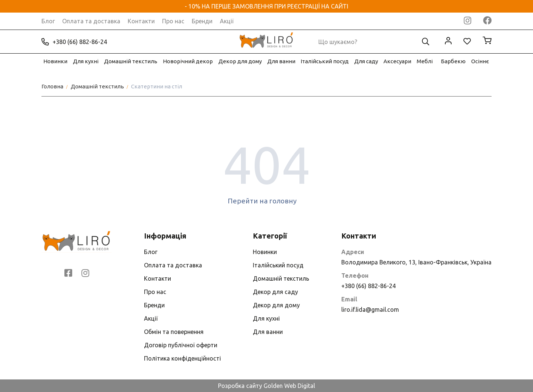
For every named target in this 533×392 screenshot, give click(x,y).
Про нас (173, 21)
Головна (52, 86)
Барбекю (453, 61)
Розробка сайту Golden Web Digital (266, 386)
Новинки (55, 61)
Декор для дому (240, 61)
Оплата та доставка (91, 21)
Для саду (366, 61)
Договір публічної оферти (181, 345)
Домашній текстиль (131, 61)
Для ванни (281, 61)
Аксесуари (397, 61)
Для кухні (86, 61)
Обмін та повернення (174, 332)
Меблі (425, 61)
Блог (48, 21)
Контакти (141, 21)
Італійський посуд (325, 61)
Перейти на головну (267, 201)
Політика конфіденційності (182, 358)
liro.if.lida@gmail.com (370, 310)
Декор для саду (275, 292)
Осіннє (480, 61)
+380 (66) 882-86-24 (74, 42)
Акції (227, 21)
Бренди (202, 21)
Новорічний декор (188, 61)
